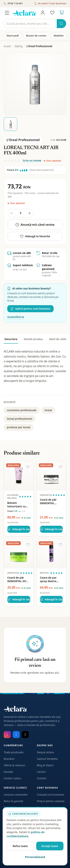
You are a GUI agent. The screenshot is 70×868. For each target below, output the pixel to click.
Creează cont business (51, 795)
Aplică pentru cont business (30, 309)
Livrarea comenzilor (16, 795)
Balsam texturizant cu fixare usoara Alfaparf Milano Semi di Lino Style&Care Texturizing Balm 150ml (18, 505)
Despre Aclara (45, 752)
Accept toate (50, 846)
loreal (48, 410)
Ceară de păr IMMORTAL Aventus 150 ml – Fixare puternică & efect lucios (51, 501)
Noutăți (8, 772)
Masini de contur (36, 36)
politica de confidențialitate (25, 834)
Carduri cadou (12, 778)
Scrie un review (32, 161)
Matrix (44, 573)
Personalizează (35, 857)
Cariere (41, 772)
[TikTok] (25, 735)
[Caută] (30, 24)
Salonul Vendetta (47, 759)
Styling (19, 46)
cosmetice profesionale (22, 410)
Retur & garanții (13, 801)
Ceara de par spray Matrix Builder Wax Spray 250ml (48, 579)
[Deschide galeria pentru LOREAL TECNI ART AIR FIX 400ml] (35, 84)
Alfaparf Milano (13, 497)
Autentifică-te (16, 317)
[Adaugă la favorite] (28, 467)
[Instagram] (7, 735)
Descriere (11, 339)
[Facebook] (16, 735)
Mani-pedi (13, 36)
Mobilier (59, 36)
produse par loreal (19, 427)
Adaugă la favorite (35, 236)
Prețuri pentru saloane (51, 801)
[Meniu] (7, 13)
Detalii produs (33, 339)
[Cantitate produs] (21, 213)
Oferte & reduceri (14, 765)
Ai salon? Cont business (50, 3)
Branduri (9, 759)
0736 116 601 (13, 3)
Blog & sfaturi (45, 765)
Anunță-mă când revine (35, 225)
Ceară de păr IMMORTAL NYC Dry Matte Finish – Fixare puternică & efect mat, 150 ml (19, 579)
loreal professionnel (20, 419)
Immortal (46, 495)
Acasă (7, 46)
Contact (42, 778)
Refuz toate (20, 846)
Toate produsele (14, 752)
